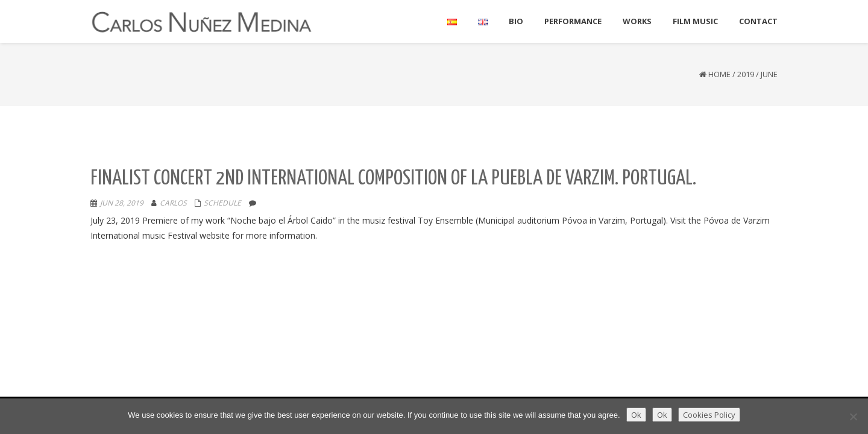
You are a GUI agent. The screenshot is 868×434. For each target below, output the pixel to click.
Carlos (173, 203)
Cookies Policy (709, 415)
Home (719, 74)
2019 (746, 74)
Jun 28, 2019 (122, 203)
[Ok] (853, 417)
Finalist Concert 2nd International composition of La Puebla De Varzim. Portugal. (393, 179)
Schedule (222, 203)
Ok (636, 415)
